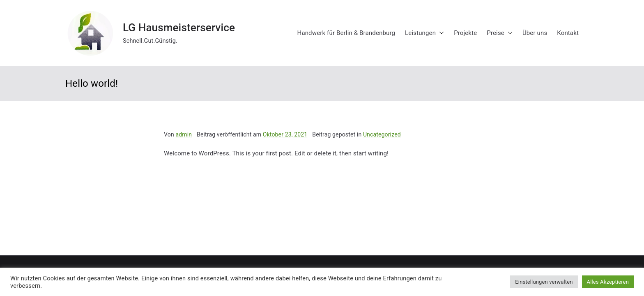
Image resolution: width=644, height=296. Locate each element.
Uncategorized (382, 134)
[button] (440, 33)
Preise (500, 33)
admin (184, 134)
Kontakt (568, 33)
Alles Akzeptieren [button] (608, 282)
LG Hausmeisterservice (179, 28)
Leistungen (424, 33)
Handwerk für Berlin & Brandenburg (346, 33)
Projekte (465, 33)
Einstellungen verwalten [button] (544, 282)
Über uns (535, 33)
